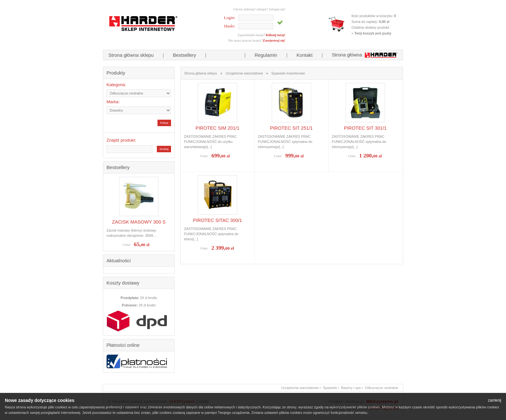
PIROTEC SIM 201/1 (218, 128)
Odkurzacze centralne (381, 388)
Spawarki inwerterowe (288, 73)
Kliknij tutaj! (275, 35)
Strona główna (365, 55)
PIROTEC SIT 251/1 (292, 128)
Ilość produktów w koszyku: (374, 16)
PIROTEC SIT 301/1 (365, 128)
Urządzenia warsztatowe (244, 73)
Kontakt (305, 55)
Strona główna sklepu (131, 55)
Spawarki (330, 388)
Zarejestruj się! (274, 40)
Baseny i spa (351, 388)
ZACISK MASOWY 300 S (139, 222)
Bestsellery (185, 55)
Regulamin (266, 55)
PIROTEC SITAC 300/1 (218, 220)
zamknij (495, 400)
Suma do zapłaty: (370, 22)
